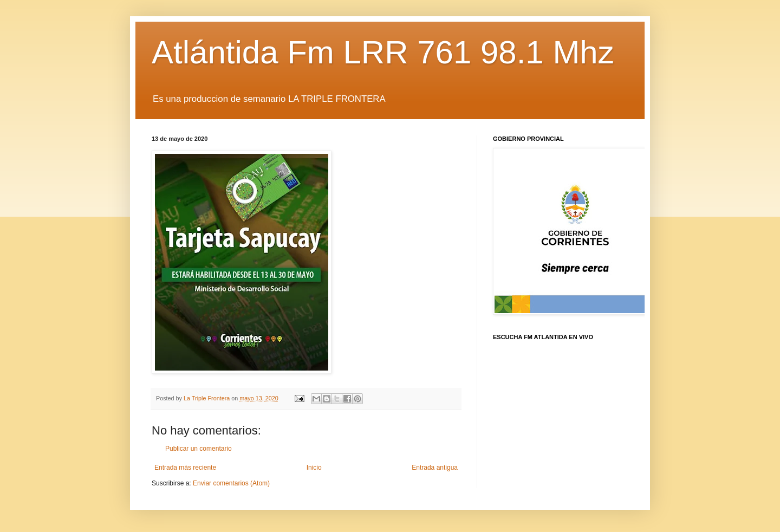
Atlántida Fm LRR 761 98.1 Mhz (383, 52)
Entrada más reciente (185, 468)
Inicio (314, 468)
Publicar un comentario (199, 449)
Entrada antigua (435, 468)
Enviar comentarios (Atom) (231, 483)
